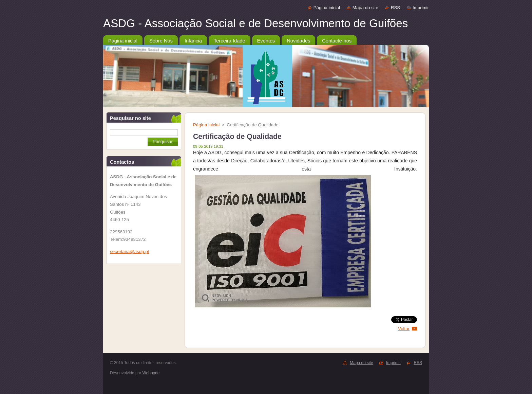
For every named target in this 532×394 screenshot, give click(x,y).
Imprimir (421, 8)
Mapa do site (365, 8)
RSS (395, 8)
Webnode (151, 373)
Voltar (404, 329)
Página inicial (327, 8)
